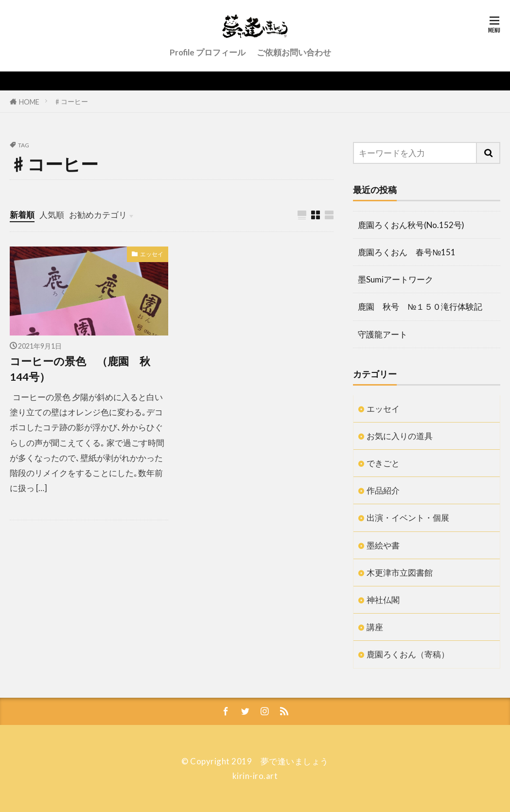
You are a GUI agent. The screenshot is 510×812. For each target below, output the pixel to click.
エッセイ (152, 254)
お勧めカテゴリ (98, 215)
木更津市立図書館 (400, 573)
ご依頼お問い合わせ (294, 52)
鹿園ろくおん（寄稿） (408, 654)
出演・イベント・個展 (408, 518)
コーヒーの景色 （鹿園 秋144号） (80, 369)
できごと (383, 463)
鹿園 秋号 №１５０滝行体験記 (420, 307)
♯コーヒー (71, 101)
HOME (29, 101)
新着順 (22, 215)
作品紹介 (383, 490)
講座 (375, 627)
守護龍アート (383, 334)
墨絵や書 (383, 545)
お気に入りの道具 (400, 436)
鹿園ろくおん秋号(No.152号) (411, 225)
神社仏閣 (383, 600)
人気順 (52, 215)
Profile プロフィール (208, 52)
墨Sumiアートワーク (396, 279)
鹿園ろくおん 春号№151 (407, 252)
